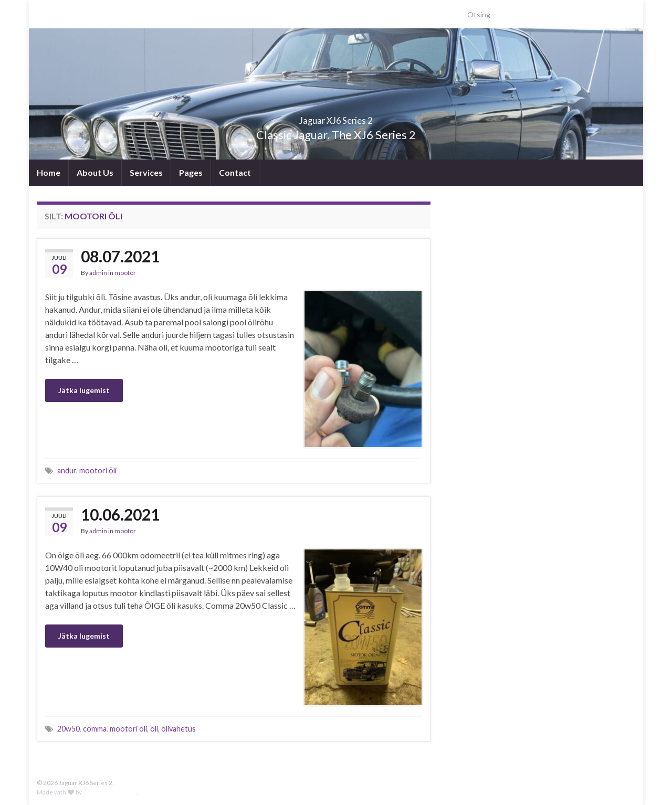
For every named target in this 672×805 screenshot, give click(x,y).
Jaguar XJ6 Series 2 (336, 117)
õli (154, 729)
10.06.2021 (120, 514)
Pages (191, 172)
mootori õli (98, 470)
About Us (95, 172)
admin (98, 273)
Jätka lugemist (84, 390)
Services (146, 172)
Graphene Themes (109, 792)
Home (49, 172)
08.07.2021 (120, 256)
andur (67, 470)
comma (95, 729)
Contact (235, 172)
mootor (125, 273)
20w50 (69, 729)
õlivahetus (178, 729)
